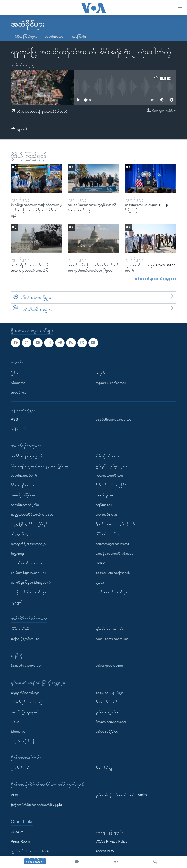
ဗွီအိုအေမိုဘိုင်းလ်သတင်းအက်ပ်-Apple (36, 805)
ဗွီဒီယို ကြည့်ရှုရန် (26, 36)
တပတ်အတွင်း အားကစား (28, 563)
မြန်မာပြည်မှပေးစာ (108, 456)
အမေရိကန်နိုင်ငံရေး (24, 495)
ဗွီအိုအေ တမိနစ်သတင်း (111, 722)
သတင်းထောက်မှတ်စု (25, 505)
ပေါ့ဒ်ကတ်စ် (19, 429)
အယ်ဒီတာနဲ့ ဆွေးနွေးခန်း (27, 456)
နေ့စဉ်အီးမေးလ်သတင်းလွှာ (113, 419)
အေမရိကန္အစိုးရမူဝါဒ (109, 832)
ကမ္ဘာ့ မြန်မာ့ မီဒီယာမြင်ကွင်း (30, 524)
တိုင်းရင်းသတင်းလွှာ (109, 534)
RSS (15, 419)
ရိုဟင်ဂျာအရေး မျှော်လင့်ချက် (115, 524)
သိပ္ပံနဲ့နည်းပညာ (22, 534)
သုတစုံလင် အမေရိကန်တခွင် (115, 553)
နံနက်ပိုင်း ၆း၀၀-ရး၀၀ (26, 666)
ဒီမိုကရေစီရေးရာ (22, 485)
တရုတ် (100, 373)
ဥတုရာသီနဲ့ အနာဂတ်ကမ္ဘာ (29, 544)
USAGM (17, 832)
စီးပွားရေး (17, 553)
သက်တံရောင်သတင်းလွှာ (112, 592)
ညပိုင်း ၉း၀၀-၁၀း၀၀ (110, 666)
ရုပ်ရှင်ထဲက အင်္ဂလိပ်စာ (111, 629)
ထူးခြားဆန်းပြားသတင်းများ (29, 592)
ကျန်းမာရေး (104, 505)
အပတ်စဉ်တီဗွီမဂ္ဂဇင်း (25, 712)
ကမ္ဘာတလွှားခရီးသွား (109, 476)
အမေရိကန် (19, 392)
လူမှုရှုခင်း (17, 602)
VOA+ (16, 795)
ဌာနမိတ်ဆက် (20, 768)
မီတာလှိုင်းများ (105, 768)
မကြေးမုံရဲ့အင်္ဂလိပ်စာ (25, 639)
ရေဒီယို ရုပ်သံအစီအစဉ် (27, 702)
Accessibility (105, 851)
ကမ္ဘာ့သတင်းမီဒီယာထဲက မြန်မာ (32, 514)
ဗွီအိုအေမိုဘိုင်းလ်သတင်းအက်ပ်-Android (123, 795)
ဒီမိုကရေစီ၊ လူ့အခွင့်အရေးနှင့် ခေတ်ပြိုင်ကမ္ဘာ (40, 466)
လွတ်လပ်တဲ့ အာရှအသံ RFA (30, 851)
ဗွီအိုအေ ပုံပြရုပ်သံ (108, 712)
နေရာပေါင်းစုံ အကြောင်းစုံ (113, 573)
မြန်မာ (15, 373)
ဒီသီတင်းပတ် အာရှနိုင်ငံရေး (114, 485)
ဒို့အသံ (100, 582)
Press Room (20, 842)
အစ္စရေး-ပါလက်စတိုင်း (111, 383)
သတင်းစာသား (55, 36)
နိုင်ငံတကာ (18, 383)
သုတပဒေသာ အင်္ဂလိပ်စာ (112, 639)
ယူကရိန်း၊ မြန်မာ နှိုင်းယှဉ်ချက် (31, 582)
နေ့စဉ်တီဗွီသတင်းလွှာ (25, 693)
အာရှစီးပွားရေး (105, 495)
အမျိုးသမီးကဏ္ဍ (106, 514)
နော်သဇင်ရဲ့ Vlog (107, 731)
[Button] (19, 130)
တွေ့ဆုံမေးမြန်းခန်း (23, 741)
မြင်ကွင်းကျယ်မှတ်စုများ (112, 466)
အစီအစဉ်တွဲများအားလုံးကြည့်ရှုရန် (155, 279)
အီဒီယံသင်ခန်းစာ (22, 629)
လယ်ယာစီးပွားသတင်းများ (28, 573)
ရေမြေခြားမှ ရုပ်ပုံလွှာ (110, 693)
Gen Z (100, 563)
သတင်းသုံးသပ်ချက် (24, 476)
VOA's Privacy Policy (111, 842)
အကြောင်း (79, 36)
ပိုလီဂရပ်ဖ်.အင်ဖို (107, 702)
